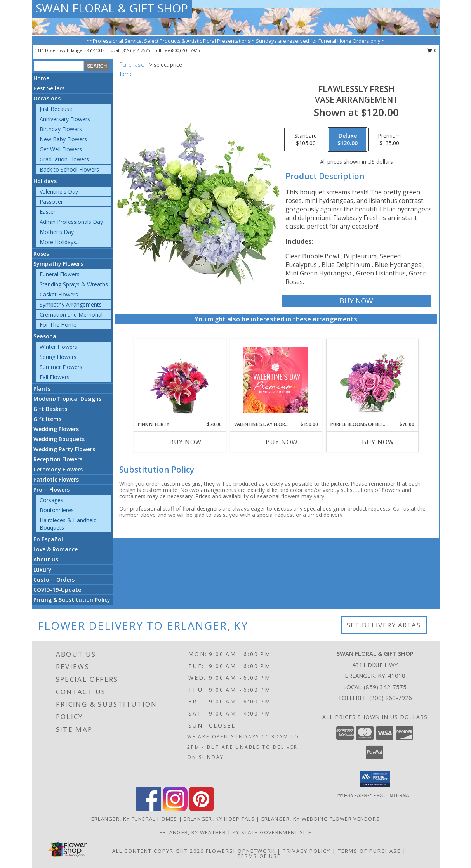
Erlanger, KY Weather (193, 832)
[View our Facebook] (149, 809)
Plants (42, 389)
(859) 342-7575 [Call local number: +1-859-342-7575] (136, 50)
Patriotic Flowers (56, 479)
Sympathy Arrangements (71, 304)
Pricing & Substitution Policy (72, 600)
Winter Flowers (58, 347)
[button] (375, 779)
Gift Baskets (50, 409)
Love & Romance (56, 549)
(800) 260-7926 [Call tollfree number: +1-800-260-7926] (185, 50)
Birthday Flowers (61, 129)
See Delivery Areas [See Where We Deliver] (384, 625)
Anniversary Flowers (65, 119)
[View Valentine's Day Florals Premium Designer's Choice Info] (276, 380)
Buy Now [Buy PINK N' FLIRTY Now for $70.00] (185, 442)
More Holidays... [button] (60, 242)
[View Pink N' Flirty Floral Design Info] (180, 380)
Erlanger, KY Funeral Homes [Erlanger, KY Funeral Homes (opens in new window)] (134, 819)
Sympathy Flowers (58, 264)
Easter (48, 212)
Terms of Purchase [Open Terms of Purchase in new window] (369, 851)
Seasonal (46, 336)
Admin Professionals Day (71, 222)
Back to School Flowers (69, 169)
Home (41, 78)
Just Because (56, 109)
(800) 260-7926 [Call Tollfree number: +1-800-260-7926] (391, 698)
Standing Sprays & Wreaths (74, 284)
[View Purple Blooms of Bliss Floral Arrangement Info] (372, 380)
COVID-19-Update (57, 590)
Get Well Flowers (61, 149)
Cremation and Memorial (71, 314)
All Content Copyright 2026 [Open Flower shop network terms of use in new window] (158, 851)
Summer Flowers (61, 367)
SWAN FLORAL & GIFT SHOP (112, 8)
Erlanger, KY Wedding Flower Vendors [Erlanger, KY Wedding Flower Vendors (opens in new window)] (321, 819)
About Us (46, 559)
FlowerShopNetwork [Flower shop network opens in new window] (241, 851)
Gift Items (47, 419)
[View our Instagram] (175, 809)
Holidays (45, 181)
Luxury (43, 569)
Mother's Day (57, 232)
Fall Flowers (55, 377)
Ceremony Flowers (58, 469)
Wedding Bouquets (59, 439)
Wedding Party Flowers (64, 449)
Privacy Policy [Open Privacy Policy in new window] (307, 851)
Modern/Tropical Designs (67, 399)
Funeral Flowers (60, 274)
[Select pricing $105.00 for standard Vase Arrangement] (306, 140)
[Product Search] (59, 66)
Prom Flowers (51, 489)
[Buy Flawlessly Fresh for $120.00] (356, 301)
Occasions (47, 98)
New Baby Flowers (63, 139)
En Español (48, 539)
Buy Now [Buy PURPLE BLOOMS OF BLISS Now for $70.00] (378, 442)
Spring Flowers (58, 357)
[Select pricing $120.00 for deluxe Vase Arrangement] (348, 140)
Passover (51, 202)
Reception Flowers (58, 459)
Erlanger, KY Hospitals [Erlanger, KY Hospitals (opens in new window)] (219, 819)
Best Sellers (49, 88)
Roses (41, 254)
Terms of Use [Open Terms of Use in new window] (259, 856)
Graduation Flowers (64, 159)
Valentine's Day (59, 191)
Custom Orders (54, 580)
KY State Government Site (272, 832)
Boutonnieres (57, 510)
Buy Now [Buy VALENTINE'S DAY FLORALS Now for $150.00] (282, 442)
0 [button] (432, 50)
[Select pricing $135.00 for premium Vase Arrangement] (389, 140)
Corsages (51, 500)
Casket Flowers (59, 294)
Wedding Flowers (56, 429)
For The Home (58, 325)
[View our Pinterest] (202, 809)
